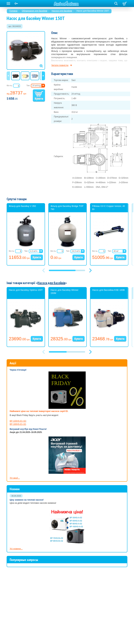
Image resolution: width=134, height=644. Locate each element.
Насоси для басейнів (62, 11)
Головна (13, 11)
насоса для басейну (95, 67)
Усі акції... (15, 478)
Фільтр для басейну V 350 (22, 206)
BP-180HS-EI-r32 (18, 424)
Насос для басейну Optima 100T (26, 290)
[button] (90, 270)
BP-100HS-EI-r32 (18, 421)
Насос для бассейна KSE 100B (108, 290)
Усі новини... (16, 549)
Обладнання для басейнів (34, 11)
